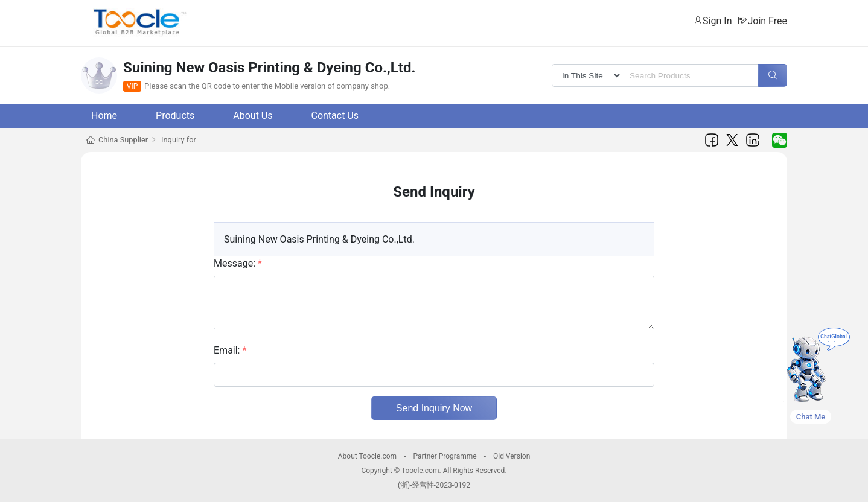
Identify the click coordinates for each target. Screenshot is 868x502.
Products (175, 116)
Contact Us (335, 116)
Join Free (767, 21)
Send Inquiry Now (434, 408)
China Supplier (123, 140)
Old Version (512, 456)
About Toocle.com (367, 456)
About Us (253, 116)
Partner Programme (445, 456)
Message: (238, 263)
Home (104, 116)
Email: (230, 350)
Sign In (717, 21)
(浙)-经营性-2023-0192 (434, 485)
